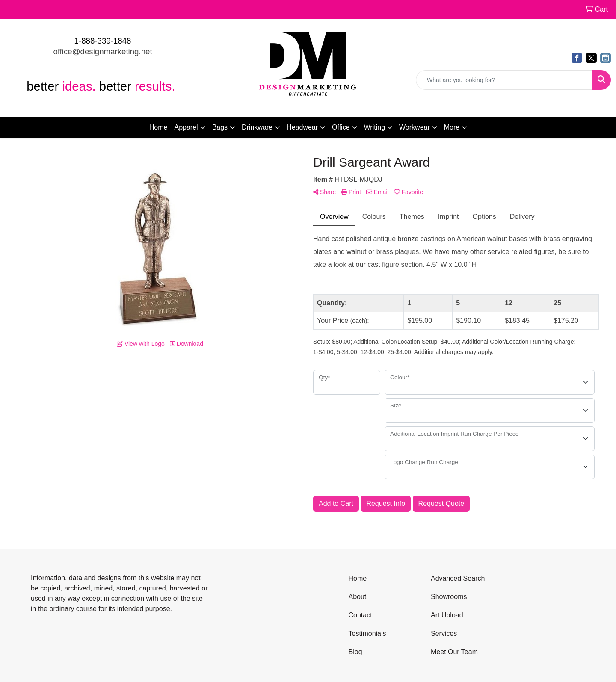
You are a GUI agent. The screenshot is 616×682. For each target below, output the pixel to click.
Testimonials (367, 633)
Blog (355, 652)
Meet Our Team (454, 652)
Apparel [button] (186, 127)
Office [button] (341, 127)
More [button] (452, 127)
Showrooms (449, 597)
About (358, 597)
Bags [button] (220, 127)
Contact (360, 615)
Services (444, 633)
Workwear (415, 127)
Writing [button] (375, 127)
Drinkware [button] (257, 127)
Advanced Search (458, 578)
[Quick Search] (504, 80)
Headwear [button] (302, 127)
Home (158, 127)
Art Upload (447, 615)
